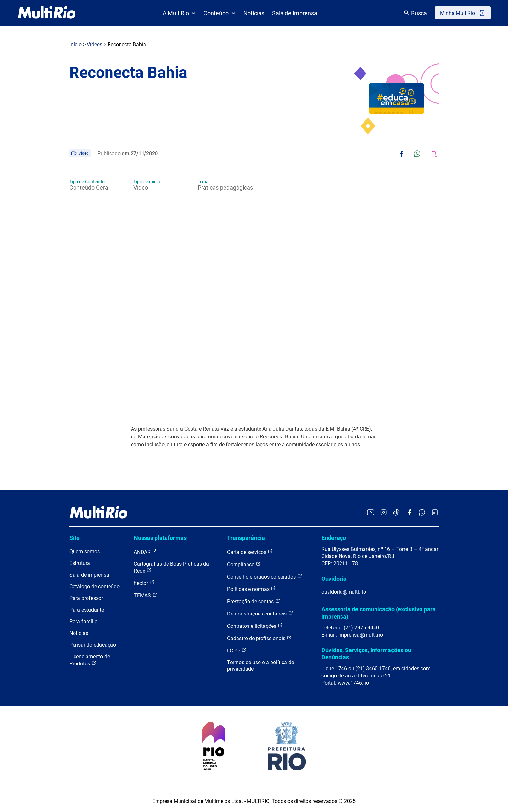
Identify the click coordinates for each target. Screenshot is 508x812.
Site (75, 538)
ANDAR (145, 552)
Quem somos (85, 551)
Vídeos (95, 45)
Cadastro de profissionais (260, 638)
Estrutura (80, 563)
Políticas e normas (252, 589)
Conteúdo (219, 13)
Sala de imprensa (89, 575)
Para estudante (87, 610)
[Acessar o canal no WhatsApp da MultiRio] (422, 513)
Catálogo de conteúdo (94, 586)
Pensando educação (93, 645)
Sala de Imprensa (295, 13)
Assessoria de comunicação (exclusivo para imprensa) (379, 613)
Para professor (86, 598)
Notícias (254, 13)
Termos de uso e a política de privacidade (260, 666)
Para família (83, 621)
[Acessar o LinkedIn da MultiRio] (435, 513)
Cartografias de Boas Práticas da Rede (171, 567)
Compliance (244, 564)
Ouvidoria (334, 579)
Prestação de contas (254, 601)
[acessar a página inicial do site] (47, 13)
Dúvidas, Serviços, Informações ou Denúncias (366, 654)
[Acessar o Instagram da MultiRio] (383, 513)
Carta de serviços (250, 552)
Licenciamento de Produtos (90, 660)
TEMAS (146, 595)
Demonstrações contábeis (260, 613)
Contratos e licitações (255, 626)
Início (75, 45)
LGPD (237, 650)
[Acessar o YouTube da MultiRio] (371, 513)
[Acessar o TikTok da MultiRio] (396, 513)
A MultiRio (179, 13)
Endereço (334, 538)
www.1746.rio (353, 683)
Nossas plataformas (160, 538)
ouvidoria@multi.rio (344, 592)
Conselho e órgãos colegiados (265, 576)
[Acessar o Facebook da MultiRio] (409, 513)
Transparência (246, 538)
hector (144, 583)
